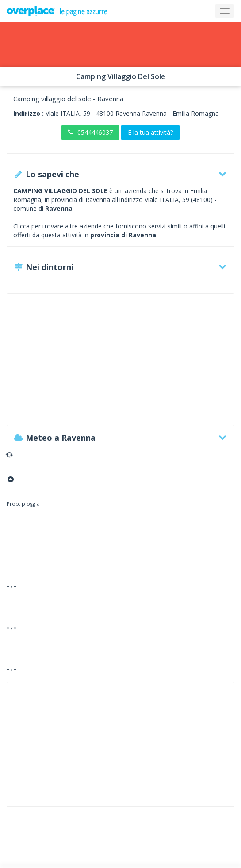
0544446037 (90, 132)
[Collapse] (225, 11)
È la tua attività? (150, 132)
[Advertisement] (120, 364)
